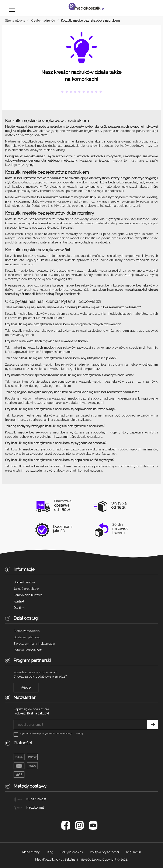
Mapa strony (31, 852)
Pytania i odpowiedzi (28, 650)
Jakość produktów (26, 589)
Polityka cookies (72, 852)
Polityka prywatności (104, 852)
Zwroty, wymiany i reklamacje (34, 644)
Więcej (26, 687)
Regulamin (133, 852)
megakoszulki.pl (95, 234)
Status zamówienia (27, 631)
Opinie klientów (24, 582)
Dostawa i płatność (27, 637)
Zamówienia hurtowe (28, 595)
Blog (50, 852)
